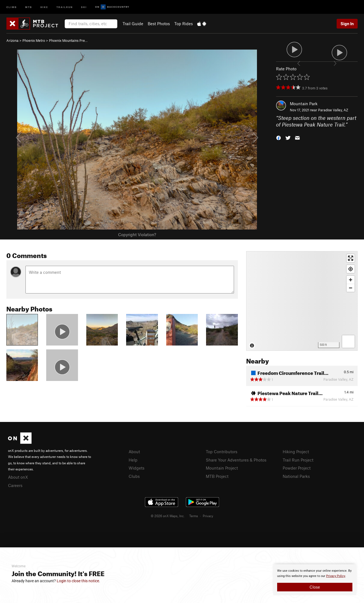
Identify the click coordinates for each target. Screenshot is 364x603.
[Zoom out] (351, 288)
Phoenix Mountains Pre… (68, 40)
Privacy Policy (336, 576)
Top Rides (184, 24)
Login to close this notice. (78, 581)
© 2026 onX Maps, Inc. (168, 516)
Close (315, 587)
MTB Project (217, 476)
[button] (279, 137)
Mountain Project (222, 468)
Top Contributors (222, 452)
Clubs (134, 476)
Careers (15, 485)
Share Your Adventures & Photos (236, 460)
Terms (194, 516)
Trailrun (65, 7)
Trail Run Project (298, 460)
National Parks (296, 476)
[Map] (302, 301)
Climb (12, 7)
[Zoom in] (351, 280)
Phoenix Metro (34, 40)
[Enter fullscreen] (351, 258)
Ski (84, 7)
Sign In (347, 24)
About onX (18, 477)
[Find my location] (351, 269)
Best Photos (159, 24)
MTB (29, 7)
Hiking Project (296, 452)
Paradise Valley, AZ (333, 110)
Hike (44, 7)
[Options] (348, 342)
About (134, 452)
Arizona (12, 40)
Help (133, 460)
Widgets (136, 468)
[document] (315, 580)
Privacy (208, 516)
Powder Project (297, 468)
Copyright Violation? (137, 235)
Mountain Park (304, 104)
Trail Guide (133, 24)
